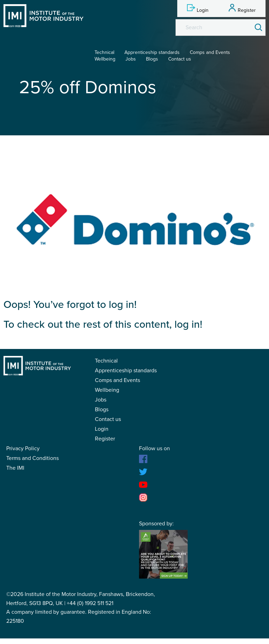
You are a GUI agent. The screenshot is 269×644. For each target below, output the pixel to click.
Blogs (152, 59)
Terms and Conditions (32, 458)
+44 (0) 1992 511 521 (90, 603)
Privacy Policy (23, 448)
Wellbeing (105, 59)
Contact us (180, 59)
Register (105, 439)
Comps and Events (210, 52)
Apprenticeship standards (152, 52)
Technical (104, 52)
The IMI (15, 468)
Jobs (131, 59)
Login (102, 429)
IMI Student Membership (43, 16)
